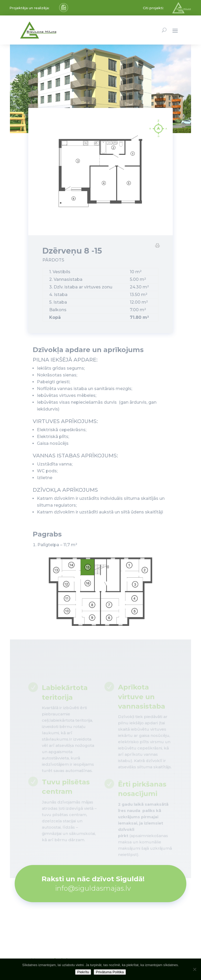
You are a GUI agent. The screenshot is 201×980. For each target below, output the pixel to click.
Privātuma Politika (110, 972)
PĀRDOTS (53, 262)
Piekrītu (83, 972)
